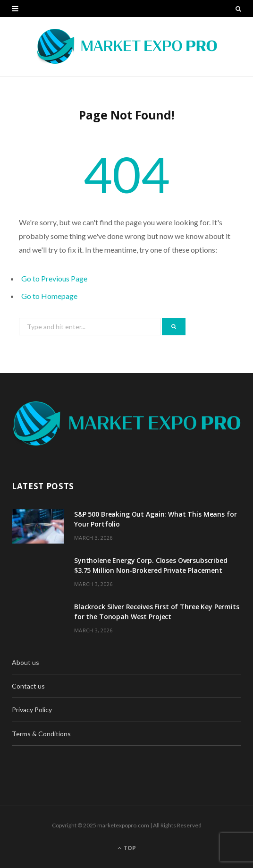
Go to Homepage (49, 296)
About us (25, 662)
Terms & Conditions (41, 734)
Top (127, 848)
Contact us (28, 686)
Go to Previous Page (54, 278)
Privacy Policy (32, 710)
